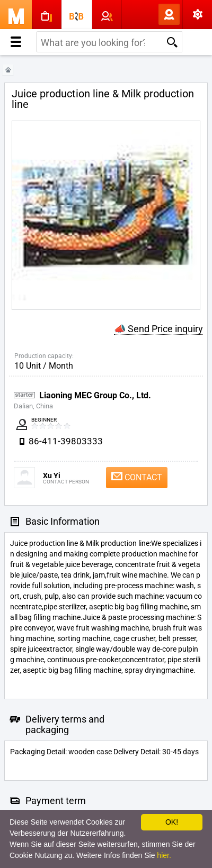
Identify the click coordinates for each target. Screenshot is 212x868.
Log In (152, 14)
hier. (164, 855)
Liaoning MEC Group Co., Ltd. (95, 395)
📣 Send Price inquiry (158, 329)
